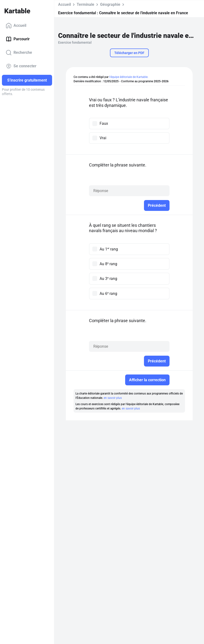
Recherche (19, 53)
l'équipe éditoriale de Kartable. (129, 77)
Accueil (16, 26)
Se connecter (21, 66)
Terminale (85, 4)
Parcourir (18, 39)
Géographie (110, 4)
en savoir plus (113, 398)
